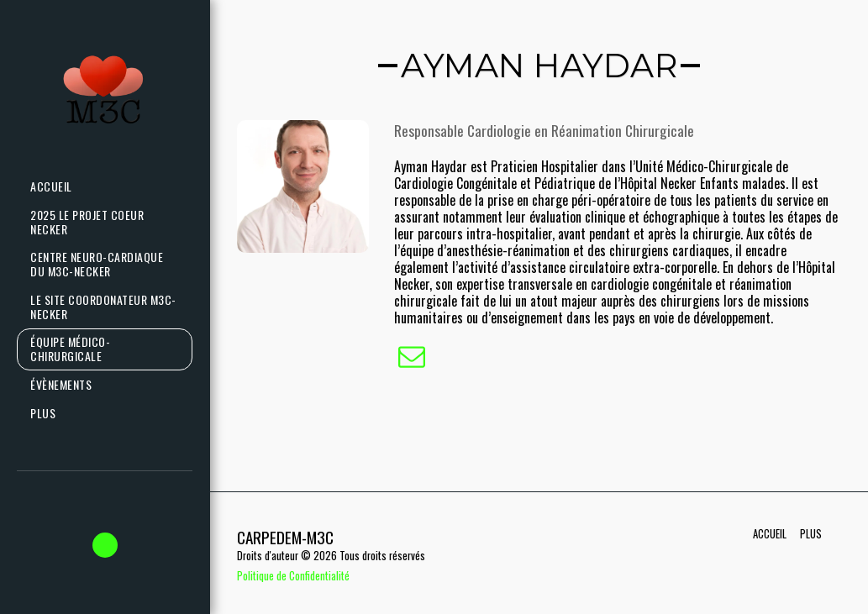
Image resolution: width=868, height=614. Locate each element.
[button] (105, 545)
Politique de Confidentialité (293, 576)
